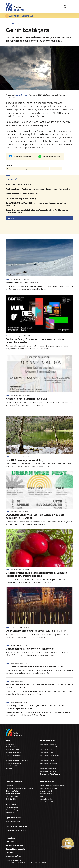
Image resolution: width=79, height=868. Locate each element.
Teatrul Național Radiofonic (14, 766)
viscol (40, 169)
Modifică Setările (13, 856)
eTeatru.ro (9, 769)
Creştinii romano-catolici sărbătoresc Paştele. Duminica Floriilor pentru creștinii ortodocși (39, 211)
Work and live (10, 813)
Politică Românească (13, 796)
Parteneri (10, 842)
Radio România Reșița (47, 760)
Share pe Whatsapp (52, 156)
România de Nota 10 (12, 807)
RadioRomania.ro (11, 744)
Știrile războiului (11, 799)
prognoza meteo (30, 169)
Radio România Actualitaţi (14, 747)
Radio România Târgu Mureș (48, 763)
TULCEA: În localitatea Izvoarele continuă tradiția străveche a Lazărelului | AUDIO (39, 687)
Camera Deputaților (46, 799)
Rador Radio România (13, 821)
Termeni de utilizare (14, 845)
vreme (46, 169)
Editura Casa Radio (12, 791)
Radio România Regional (14, 802)
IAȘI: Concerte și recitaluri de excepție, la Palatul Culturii (39, 613)
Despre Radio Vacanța (15, 849)
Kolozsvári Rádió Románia (48, 771)
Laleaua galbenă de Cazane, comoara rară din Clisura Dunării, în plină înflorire (39, 707)
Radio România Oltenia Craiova (49, 755)
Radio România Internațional (15, 758)
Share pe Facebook (22, 156)
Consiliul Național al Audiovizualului (50, 802)
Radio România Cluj (46, 750)
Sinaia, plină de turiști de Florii (39, 185)
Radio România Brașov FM (48, 744)
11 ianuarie (10, 169)
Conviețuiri (9, 786)
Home (8, 24)
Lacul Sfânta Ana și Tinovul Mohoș (39, 198)
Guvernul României (46, 791)
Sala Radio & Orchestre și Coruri (16, 830)
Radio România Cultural (13, 752)
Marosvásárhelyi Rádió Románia (50, 774)
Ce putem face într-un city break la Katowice (39, 649)
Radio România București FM (49, 747)
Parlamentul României (47, 794)
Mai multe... (12, 218)
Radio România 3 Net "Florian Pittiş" (17, 760)
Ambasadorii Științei (12, 810)
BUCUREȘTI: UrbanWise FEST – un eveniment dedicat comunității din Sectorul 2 (39, 204)
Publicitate (11, 838)
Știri (14, 24)
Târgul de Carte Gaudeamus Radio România (20, 788)
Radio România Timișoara (48, 766)
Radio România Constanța (48, 752)
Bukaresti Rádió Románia (48, 769)
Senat (41, 796)
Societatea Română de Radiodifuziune (52, 786)
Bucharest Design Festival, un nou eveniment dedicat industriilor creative (39, 189)
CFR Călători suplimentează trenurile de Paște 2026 (39, 667)
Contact (9, 853)
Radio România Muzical (13, 755)
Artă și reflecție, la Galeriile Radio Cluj (39, 194)
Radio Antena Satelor (13, 750)
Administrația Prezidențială (48, 788)
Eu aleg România (11, 805)
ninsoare (19, 169)
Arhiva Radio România (13, 794)
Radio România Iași (46, 758)
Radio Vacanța (44, 777)
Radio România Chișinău (14, 763)
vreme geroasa (56, 169)
